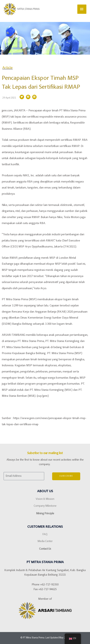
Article (8, 68)
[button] (22, 97)
